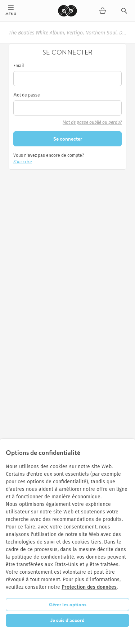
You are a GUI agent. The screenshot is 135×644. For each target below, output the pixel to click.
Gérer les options (68, 605)
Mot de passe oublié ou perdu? (92, 122)
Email (19, 66)
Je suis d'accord (67, 620)
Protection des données (89, 587)
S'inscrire (22, 162)
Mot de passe (27, 95)
